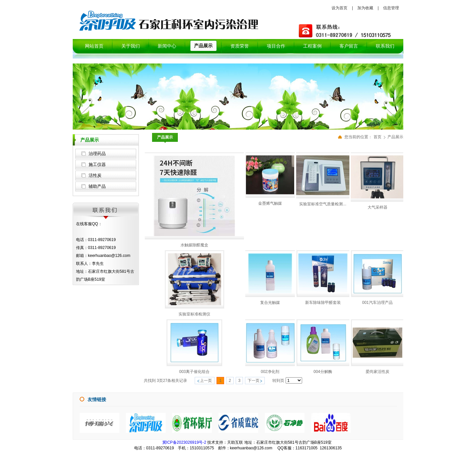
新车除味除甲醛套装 (323, 303)
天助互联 (235, 442)
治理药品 (97, 154)
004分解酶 (323, 372)
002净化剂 (270, 372)
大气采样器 (377, 207)
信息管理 (391, 8)
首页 (377, 137)
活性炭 (95, 175)
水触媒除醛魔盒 (194, 245)
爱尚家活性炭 (377, 372)
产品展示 (395, 137)
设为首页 (339, 8)
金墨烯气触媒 (270, 203)
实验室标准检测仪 (194, 314)
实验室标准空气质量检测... (323, 204)
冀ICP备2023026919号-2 (184, 442)
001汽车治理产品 (377, 303)
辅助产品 (97, 186)
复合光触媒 (270, 303)
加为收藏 (365, 8)
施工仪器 (97, 164)
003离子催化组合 (194, 372)
